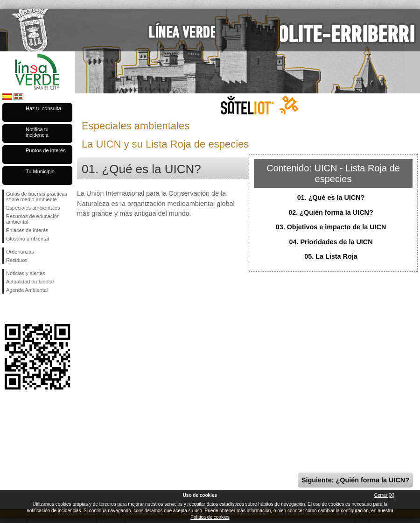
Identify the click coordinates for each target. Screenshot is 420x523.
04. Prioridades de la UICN (331, 242)
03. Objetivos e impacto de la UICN (331, 227)
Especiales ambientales (33, 208)
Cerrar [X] (384, 495)
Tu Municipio (40, 171)
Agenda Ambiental (27, 290)
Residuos (17, 260)
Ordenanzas (20, 252)
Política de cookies (210, 517)
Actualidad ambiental (30, 282)
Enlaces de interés (27, 230)
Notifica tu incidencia (37, 132)
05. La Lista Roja (331, 256)
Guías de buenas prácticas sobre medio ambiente (37, 197)
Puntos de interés (46, 150)
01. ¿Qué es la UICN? (331, 198)
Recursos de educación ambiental (33, 219)
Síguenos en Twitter (23, 309)
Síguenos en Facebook (8, 309)
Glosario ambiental (28, 239)
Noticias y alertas (26, 273)
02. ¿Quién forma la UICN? (331, 212)
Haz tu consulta (43, 108)
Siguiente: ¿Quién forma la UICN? (355, 480)
